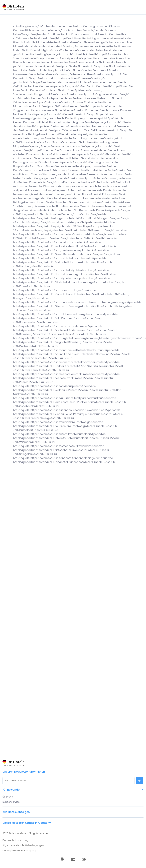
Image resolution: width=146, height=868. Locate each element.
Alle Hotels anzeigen (16, 812)
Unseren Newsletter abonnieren (24, 773)
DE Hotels (16, 6)
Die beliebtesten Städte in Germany (27, 823)
